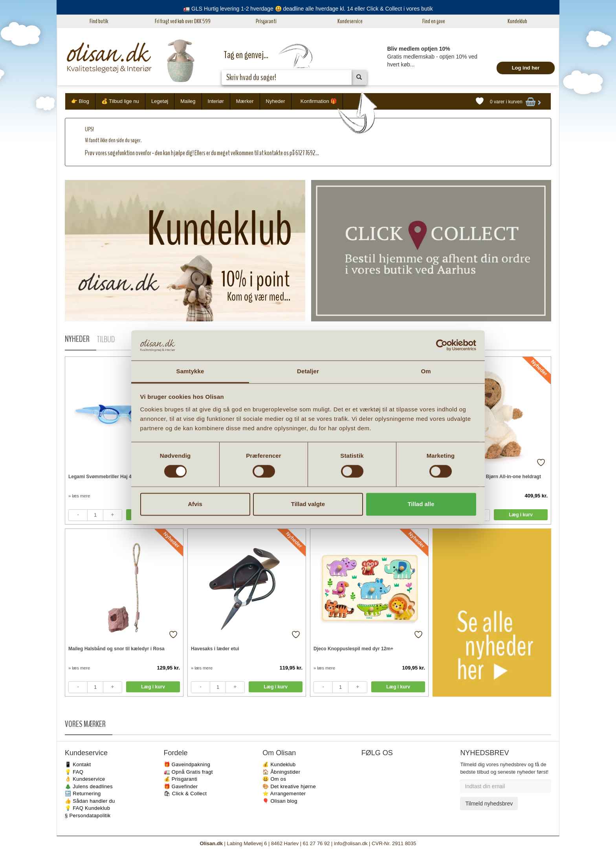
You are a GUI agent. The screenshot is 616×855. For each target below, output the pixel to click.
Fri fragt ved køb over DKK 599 (183, 21)
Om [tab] (426, 371)
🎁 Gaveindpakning (187, 764)
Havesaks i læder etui (215, 649)
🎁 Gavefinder (181, 786)
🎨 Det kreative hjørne (289, 786)
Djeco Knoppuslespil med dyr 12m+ (353, 649)
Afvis (195, 504)
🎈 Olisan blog (280, 801)
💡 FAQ (74, 772)
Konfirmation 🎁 (319, 101)
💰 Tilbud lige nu (120, 101)
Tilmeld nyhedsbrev (489, 804)
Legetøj (160, 101)
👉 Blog (80, 101)
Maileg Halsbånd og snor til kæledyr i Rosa (116, 649)
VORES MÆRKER (85, 724)
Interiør (216, 101)
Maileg (188, 101)
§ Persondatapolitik (88, 816)
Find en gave (434, 21)
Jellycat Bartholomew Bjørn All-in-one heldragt (489, 477)
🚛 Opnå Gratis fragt (188, 772)
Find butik (99, 21)
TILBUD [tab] (106, 339)
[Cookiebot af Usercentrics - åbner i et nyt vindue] (442, 345)
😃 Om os (274, 779)
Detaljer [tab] (308, 371)
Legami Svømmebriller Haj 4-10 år (106, 477)
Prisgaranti (266, 21)
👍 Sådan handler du (90, 801)
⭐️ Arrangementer (284, 794)
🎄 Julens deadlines (89, 786)
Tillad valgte (308, 504)
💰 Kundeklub (279, 764)
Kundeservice (350, 21)
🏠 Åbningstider (281, 772)
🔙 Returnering (83, 794)
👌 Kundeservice (85, 779)
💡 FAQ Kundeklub (87, 808)
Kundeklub (517, 21)
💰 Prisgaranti (181, 779)
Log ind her (526, 68)
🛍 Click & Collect (185, 794)
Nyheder (276, 101)
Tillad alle (421, 504)
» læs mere (79, 496)
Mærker (245, 101)
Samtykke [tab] (190, 371)
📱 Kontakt (78, 764)
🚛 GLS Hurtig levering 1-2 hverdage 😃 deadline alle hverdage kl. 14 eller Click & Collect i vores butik (308, 9)
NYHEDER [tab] (77, 339)
